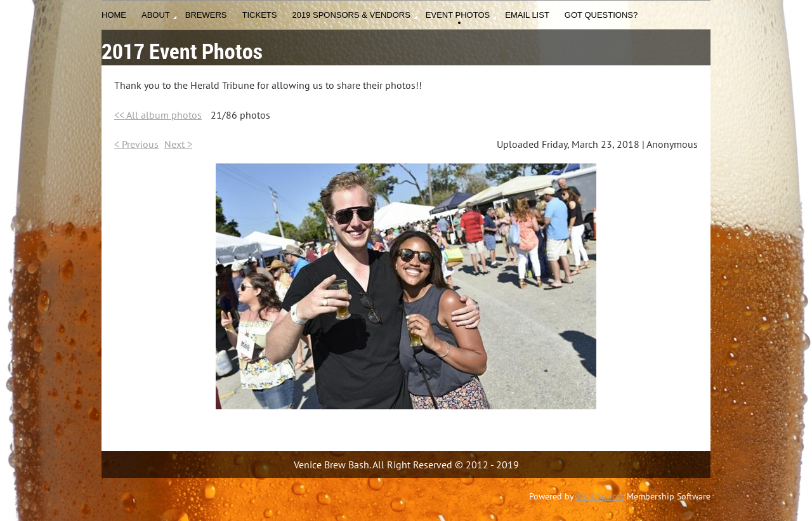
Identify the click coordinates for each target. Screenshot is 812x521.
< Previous (136, 144)
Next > (178, 144)
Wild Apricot (600, 496)
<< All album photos (158, 115)
